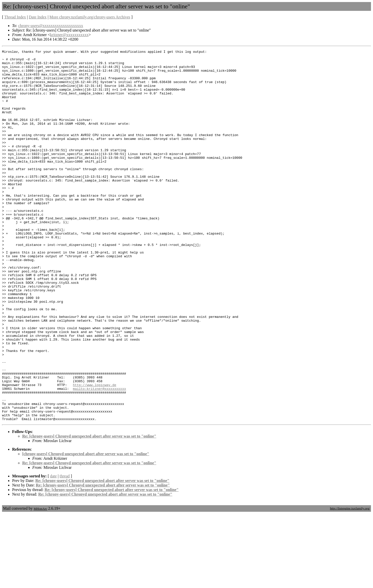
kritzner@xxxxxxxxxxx (69, 35)
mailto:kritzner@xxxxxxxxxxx (100, 457)
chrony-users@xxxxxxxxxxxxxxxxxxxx (51, 26)
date (53, 550)
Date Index (38, 17)
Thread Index (15, 17)
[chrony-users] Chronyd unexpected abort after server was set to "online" (86, 528)
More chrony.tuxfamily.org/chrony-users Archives (90, 17)
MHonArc (40, 583)
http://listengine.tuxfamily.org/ (350, 583)
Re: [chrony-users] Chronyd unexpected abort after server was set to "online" (89, 510)
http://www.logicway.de (95, 452)
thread (65, 550)
